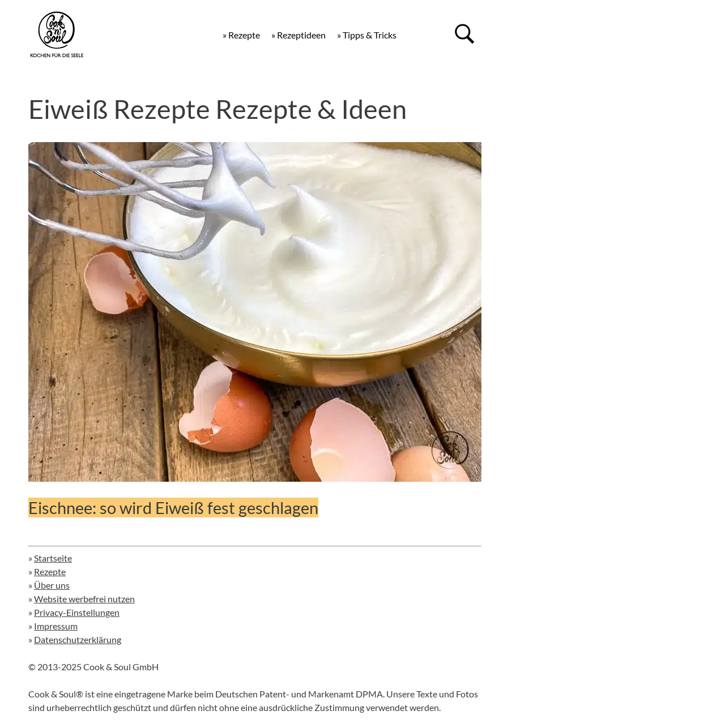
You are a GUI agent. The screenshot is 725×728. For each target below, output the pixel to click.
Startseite (53, 558)
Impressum (56, 626)
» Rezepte (241, 35)
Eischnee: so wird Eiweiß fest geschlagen (173, 508)
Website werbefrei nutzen (84, 599)
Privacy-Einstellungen (77, 612)
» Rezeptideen (298, 35)
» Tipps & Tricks (367, 35)
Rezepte (50, 571)
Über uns (52, 585)
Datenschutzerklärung (78, 639)
